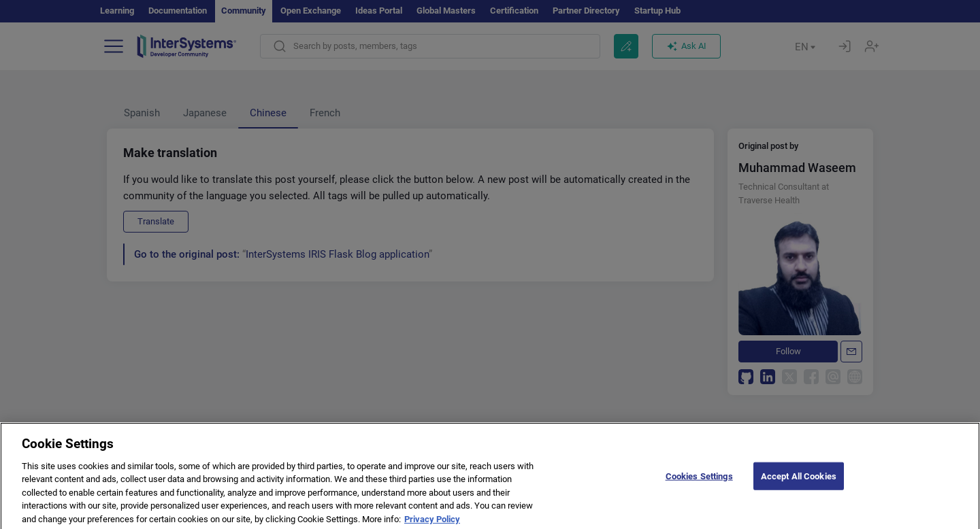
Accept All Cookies (799, 483)
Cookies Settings (699, 483)
